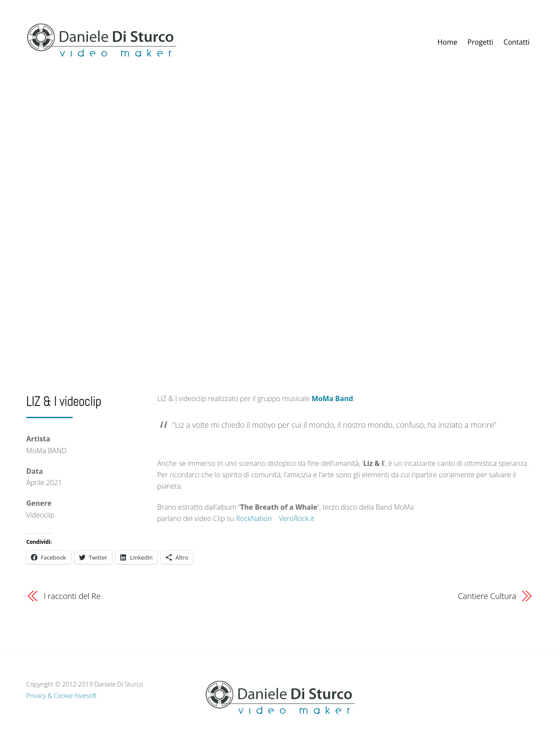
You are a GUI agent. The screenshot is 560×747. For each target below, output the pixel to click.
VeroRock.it (297, 518)
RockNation (254, 518)
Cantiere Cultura (487, 596)
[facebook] (429, 700)
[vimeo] (447, 700)
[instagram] (482, 700)
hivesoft (86, 696)
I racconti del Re (72, 596)
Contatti (517, 42)
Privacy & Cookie (50, 696)
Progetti (481, 42)
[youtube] (464, 700)
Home (447, 42)
